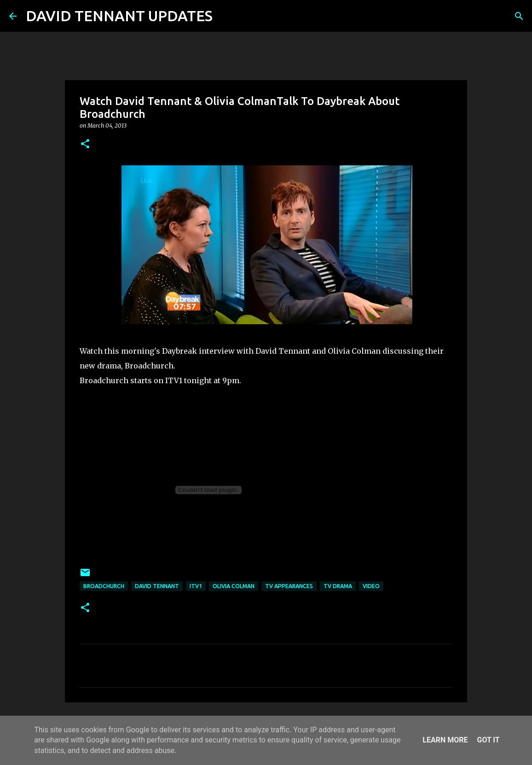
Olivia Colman (234, 586)
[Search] (226, 16)
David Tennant (157, 586)
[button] (85, 144)
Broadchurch (104, 586)
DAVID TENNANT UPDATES (119, 16)
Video (371, 586)
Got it (488, 740)
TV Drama (338, 586)
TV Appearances (289, 586)
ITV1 (196, 586)
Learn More (445, 740)
